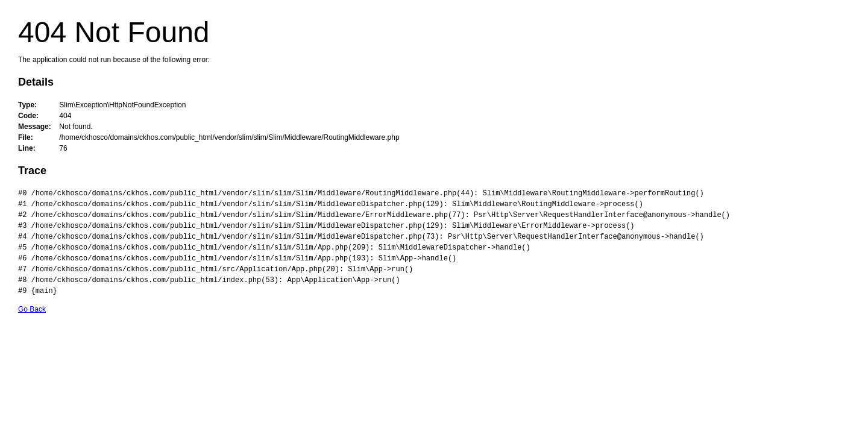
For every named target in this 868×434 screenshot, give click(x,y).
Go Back (32, 309)
